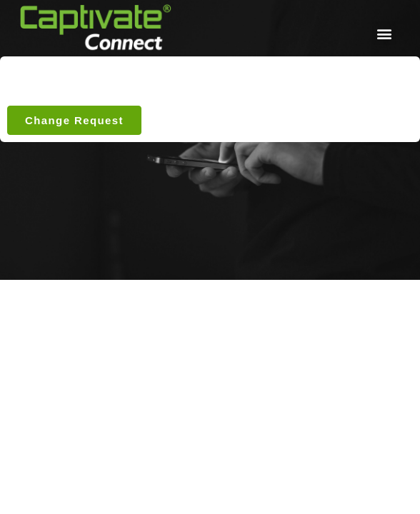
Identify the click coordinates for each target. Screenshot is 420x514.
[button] (384, 33)
